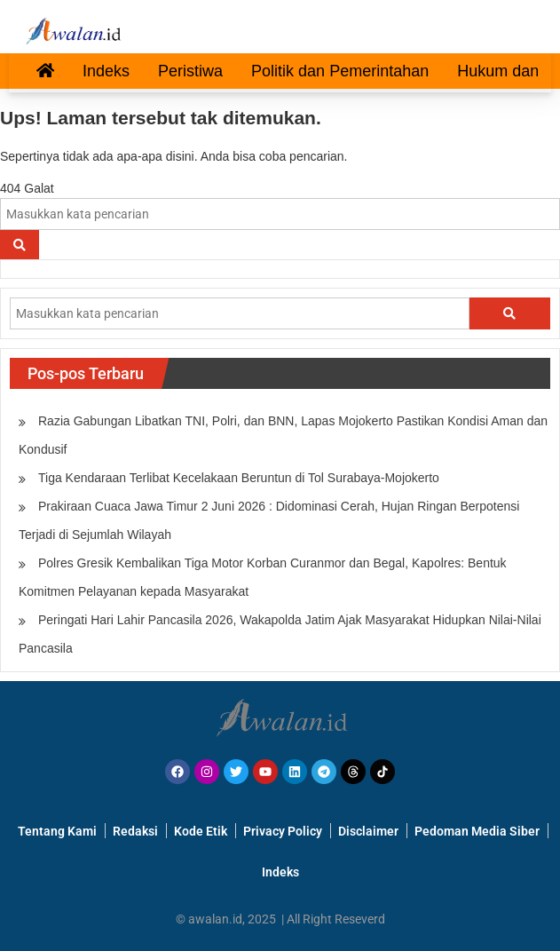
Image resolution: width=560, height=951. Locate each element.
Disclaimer (368, 831)
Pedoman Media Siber (477, 831)
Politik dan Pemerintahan (340, 71)
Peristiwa (190, 71)
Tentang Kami (57, 831)
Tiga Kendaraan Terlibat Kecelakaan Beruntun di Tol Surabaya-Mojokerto (239, 478)
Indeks (106, 71)
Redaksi (135, 831)
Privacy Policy (283, 831)
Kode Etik (201, 831)
